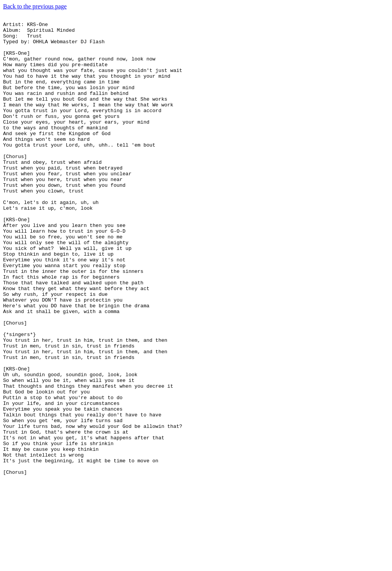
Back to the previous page (35, 6)
